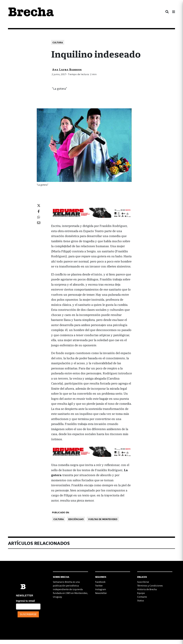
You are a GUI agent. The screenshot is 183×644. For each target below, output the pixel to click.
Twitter (99, 585)
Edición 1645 (76, 519)
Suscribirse (143, 582)
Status (141, 600)
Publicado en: (61, 512)
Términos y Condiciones (150, 585)
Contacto (142, 597)
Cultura (58, 42)
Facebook (100, 582)
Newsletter (101, 593)
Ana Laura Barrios (67, 69)
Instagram (101, 589)
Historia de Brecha (147, 589)
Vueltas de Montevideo (103, 519)
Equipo (141, 593)
